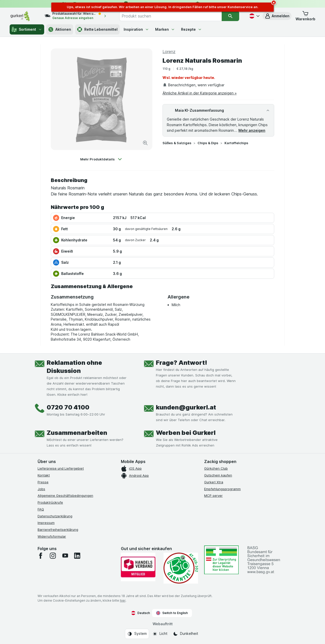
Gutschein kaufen (218, 475)
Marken (165, 29)
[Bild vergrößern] (145, 143)
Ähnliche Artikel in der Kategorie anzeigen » (200, 93)
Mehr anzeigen (252, 130)
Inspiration (136, 29)
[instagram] (53, 556)
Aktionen (60, 29)
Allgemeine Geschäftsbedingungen (65, 496)
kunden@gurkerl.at (186, 407)
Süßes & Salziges (177, 143)
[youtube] (65, 556)
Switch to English (172, 613)
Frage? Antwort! (182, 363)
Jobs (41, 489)
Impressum (46, 523)
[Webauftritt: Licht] (160, 634)
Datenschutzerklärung (55, 516)
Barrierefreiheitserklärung (58, 530)
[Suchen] (230, 16)
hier (123, 600)
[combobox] (170, 16)
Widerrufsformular (52, 536)
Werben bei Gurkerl (186, 433)
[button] (277, 16)
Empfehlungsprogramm (222, 489)
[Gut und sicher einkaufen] (181, 568)
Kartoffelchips (236, 143)
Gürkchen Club (216, 468)
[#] (221, 560)
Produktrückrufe (50, 502)
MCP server (213, 496)
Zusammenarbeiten (77, 433)
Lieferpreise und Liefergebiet (61, 468)
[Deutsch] (254, 16)
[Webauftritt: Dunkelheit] (185, 634)
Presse (43, 482)
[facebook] (41, 556)
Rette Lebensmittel (97, 29)
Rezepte (191, 29)
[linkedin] (77, 556)
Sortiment (27, 29)
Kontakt (44, 475)
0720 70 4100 (68, 407)
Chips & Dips (208, 143)
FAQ (41, 509)
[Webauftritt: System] (137, 634)
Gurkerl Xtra (214, 482)
